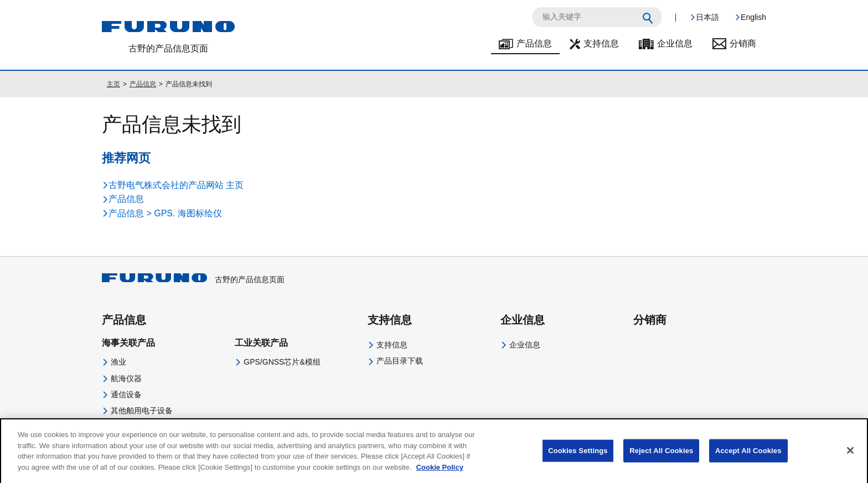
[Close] (850, 457)
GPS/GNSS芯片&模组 (282, 362)
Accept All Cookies (748, 457)
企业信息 (675, 43)
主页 (113, 84)
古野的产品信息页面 (193, 279)
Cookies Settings (578, 457)
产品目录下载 (400, 361)
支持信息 (601, 43)
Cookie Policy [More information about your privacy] (440, 473)
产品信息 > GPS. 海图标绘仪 (165, 213)
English (753, 17)
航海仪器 (126, 378)
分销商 (743, 43)
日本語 (707, 17)
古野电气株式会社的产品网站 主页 (176, 185)
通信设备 (126, 394)
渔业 (118, 362)
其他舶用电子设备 (142, 411)
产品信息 (534, 43)
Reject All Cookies (661, 457)
